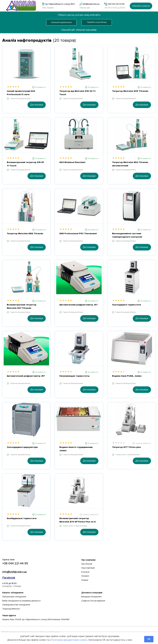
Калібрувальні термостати (22, 518)
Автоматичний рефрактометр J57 (26, 376)
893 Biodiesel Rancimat (72, 162)
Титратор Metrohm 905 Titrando (130, 91)
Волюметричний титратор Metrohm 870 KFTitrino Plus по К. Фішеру (78, 520)
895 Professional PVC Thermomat (78, 234)
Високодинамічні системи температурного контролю (127, 235)
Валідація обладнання (91, 597)
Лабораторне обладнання (14, 597)
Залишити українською (61, 22)
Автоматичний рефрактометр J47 (78, 305)
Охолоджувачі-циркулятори (22, 447)
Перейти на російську (97, 22)
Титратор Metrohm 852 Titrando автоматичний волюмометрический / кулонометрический (130, 164)
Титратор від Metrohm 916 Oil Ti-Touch (78, 93)
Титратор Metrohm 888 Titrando (25, 234)
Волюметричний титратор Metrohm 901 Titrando (22, 306)
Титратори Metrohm (11, 609)
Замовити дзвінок (141, 6)
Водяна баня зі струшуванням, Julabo (76, 449)
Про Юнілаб (87, 564)
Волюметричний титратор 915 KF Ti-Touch (25, 164)
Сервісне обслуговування (93, 601)
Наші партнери (88, 568)
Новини (85, 580)
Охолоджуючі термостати (127, 305)
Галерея (85, 576)
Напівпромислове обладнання (16, 605)
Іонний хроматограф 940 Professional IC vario (21, 93)
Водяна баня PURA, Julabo (127, 376)
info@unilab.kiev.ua (14, 572)
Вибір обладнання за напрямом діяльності (21, 601)
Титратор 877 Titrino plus (126, 447)
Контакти (85, 572)
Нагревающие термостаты (74, 376)
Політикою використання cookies (69, 640)
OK (149, 639)
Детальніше (37, 105)
